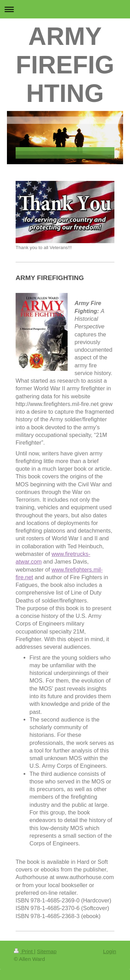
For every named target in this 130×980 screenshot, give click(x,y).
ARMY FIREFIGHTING (65, 65)
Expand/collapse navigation (65, 9)
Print (24, 951)
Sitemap (46, 951)
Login (110, 951)
